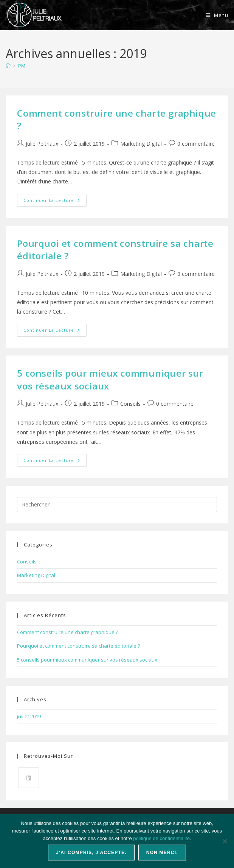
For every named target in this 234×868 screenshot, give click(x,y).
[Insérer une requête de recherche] (117, 505)
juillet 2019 (29, 716)
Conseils (130, 404)
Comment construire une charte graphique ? (67, 632)
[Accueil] (8, 66)
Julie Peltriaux (42, 144)
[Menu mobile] (217, 15)
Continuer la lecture (55, 202)
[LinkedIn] (29, 778)
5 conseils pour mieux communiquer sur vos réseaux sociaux (87, 660)
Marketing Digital (141, 144)
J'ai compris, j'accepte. (91, 853)
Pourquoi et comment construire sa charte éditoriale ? (78, 646)
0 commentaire (196, 144)
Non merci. (162, 853)
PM (22, 66)
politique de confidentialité (161, 838)
